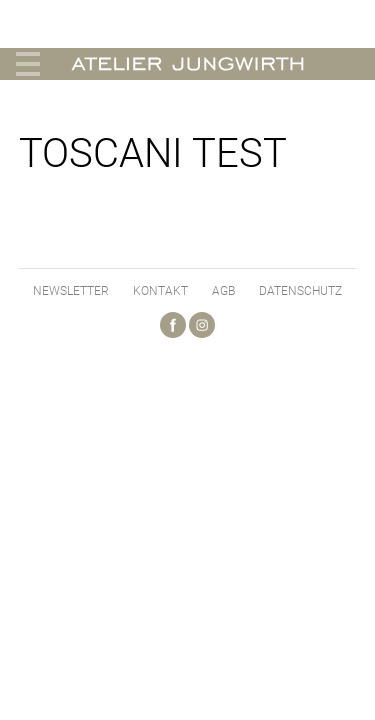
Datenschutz (300, 291)
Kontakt (160, 291)
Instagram (202, 325)
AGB (223, 291)
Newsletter (71, 291)
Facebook (173, 325)
